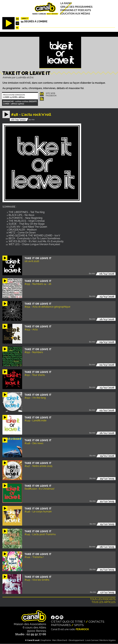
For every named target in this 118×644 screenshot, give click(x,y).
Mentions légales (108, 640)
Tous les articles (104, 602)
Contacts (96, 622)
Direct (25, 18)
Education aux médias (75, 14)
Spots (79, 625)
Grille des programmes (76, 7)
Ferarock (82, 629)
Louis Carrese (92, 640)
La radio (66, 3)
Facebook (51, 96)
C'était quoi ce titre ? (68, 622)
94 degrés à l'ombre (34, 21)
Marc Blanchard (60, 640)
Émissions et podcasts (76, 10)
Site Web (50, 93)
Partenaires (61, 625)
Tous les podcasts (103, 599)
